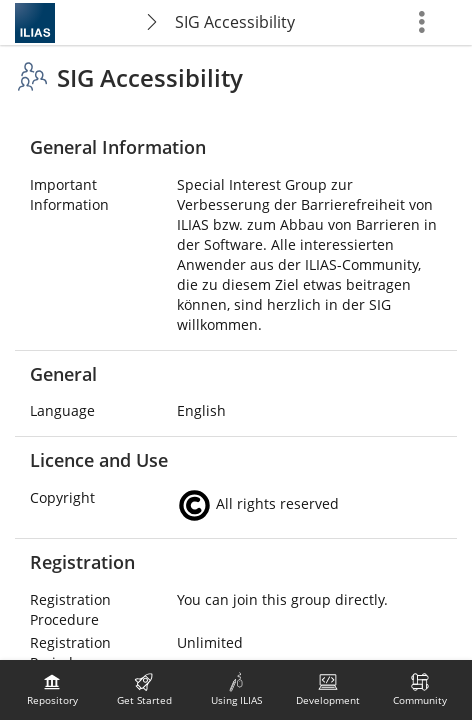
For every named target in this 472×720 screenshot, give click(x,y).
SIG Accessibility (235, 22)
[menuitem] (52, 690)
